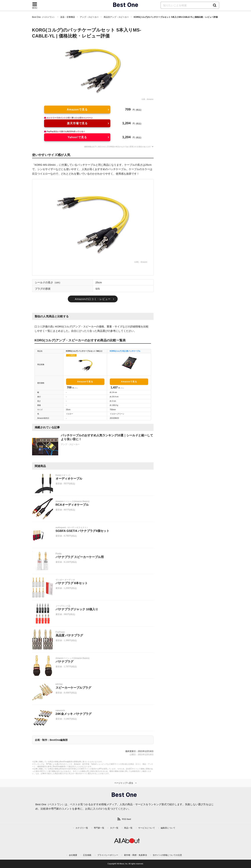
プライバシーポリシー (108, 855)
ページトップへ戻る (124, 783)
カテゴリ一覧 (82, 828)
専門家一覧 (99, 828)
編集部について (168, 828)
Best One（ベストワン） (44, 17)
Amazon (150, 99)
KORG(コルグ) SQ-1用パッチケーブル (125, 351)
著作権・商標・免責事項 (135, 855)
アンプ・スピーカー (89, 17)
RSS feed (126, 819)
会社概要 (73, 855)
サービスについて (147, 828)
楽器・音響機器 (68, 17)
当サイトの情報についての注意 (167, 855)
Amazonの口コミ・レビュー (93, 299)
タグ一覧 (114, 828)
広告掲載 (87, 855)
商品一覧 (128, 828)
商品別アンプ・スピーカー (116, 17)
